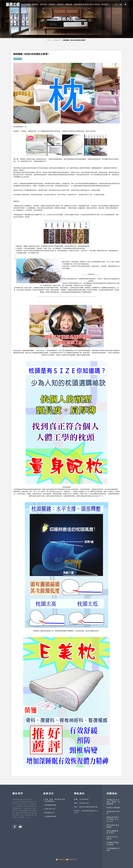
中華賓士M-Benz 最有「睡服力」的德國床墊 (113, 802)
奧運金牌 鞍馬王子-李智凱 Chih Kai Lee (113, 819)
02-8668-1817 (85, 803)
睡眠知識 (69, 4)
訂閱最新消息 (72, 859)
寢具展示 (60, 4)
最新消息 (35, 4)
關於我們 (44, 4)
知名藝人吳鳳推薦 (113, 808)
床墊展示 (52, 4)
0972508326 (84, 799)
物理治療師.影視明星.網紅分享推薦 (87, 4)
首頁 (28, 4)
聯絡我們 (105, 4)
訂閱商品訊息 (62, 859)
